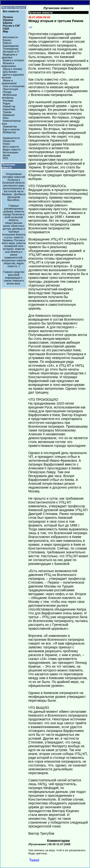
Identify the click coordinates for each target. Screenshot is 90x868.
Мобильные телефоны (9, 96)
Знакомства (10, 126)
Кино (6, 118)
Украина (8, 20)
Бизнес (7, 40)
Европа (8, 23)
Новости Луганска (14, 8)
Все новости (11, 11)
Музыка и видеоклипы (9, 65)
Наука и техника (12, 69)
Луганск (8, 17)
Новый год (9, 106)
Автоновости (10, 37)
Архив (6, 155)
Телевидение (11, 49)
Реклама (8, 101)
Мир (6, 31)
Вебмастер (9, 132)
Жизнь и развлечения (9, 82)
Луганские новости (8, 166)
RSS (6, 158)
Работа (7, 43)
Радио (7, 103)
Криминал (9, 115)
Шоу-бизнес (10, 72)
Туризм (7, 112)
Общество (9, 141)
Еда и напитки (11, 129)
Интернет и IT (11, 52)
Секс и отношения (14, 86)
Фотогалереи (11, 152)
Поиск (6, 144)
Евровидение (11, 46)
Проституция (11, 89)
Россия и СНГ (12, 26)
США (6, 29)
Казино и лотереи (13, 60)
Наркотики (9, 109)
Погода (7, 92)
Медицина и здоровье (9, 56)
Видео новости (12, 150)
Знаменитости (11, 138)
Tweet (34, 860)
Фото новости (11, 147)
